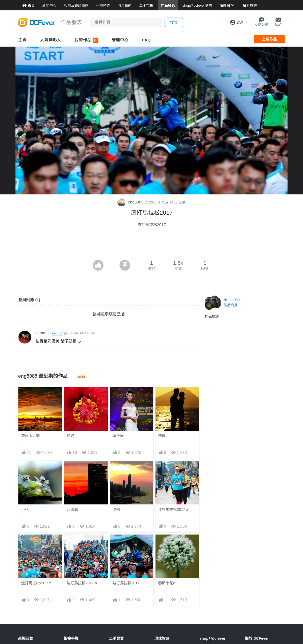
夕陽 (116, 510)
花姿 (70, 436)
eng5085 (131, 202)
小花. (25, 510)
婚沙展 (118, 436)
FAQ (146, 40)
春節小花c (167, 583)
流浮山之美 (30, 436)
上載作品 (269, 39)
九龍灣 (72, 510)
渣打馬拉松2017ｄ (174, 510)
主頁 (22, 40)
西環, (162, 436)
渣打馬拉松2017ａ (82, 583)
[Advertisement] (151, 245)
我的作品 (86, 40)
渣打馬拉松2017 (126, 583)
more (81, 376)
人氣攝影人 (51, 40)
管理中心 (120, 40)
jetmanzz (43, 333)
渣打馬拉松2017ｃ (36, 583)
